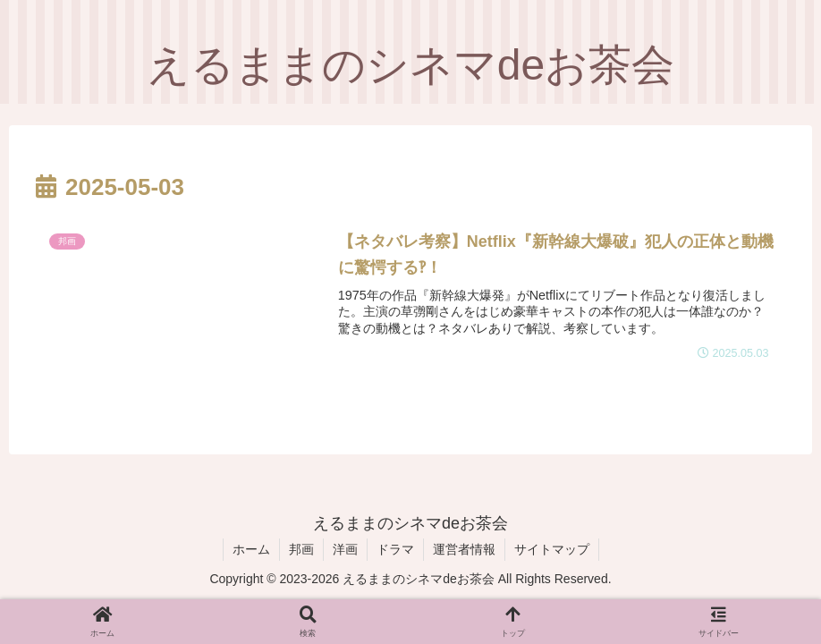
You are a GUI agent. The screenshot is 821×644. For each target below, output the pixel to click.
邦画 (301, 549)
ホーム (251, 549)
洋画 (345, 549)
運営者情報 (464, 549)
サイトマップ (552, 549)
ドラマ (395, 549)
